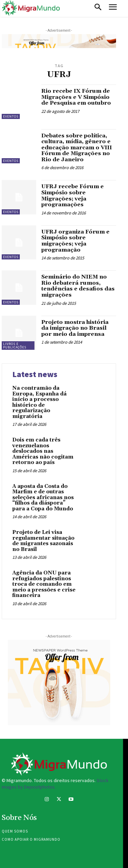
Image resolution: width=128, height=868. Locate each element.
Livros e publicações (15, 346)
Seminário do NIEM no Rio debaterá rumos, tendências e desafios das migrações (78, 286)
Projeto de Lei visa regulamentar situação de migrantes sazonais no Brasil (43, 541)
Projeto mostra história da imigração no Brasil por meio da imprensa (75, 328)
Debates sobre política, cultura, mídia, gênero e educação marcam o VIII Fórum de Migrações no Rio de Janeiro (77, 148)
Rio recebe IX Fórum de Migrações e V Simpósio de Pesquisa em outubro (76, 97)
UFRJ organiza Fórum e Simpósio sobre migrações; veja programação (75, 241)
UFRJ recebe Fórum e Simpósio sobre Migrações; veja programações (73, 196)
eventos (11, 116)
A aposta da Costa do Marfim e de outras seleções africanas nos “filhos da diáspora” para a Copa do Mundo (43, 498)
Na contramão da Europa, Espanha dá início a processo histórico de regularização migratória (39, 402)
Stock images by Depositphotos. (55, 784)
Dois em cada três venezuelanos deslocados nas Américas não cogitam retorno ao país (43, 451)
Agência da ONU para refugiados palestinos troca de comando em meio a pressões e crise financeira (44, 584)
